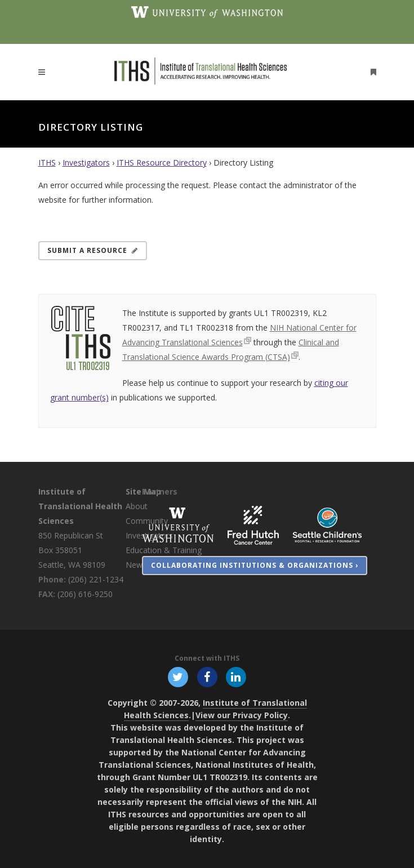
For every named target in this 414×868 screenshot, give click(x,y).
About (137, 506)
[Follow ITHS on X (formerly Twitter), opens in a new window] (178, 676)
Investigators (86, 163)
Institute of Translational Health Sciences (80, 506)
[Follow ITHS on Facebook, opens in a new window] (207, 676)
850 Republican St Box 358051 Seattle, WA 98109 (72, 550)
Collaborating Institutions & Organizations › (255, 565)
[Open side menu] (371, 72)
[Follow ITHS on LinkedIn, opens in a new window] (236, 676)
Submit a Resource (93, 250)
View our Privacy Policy (242, 715)
